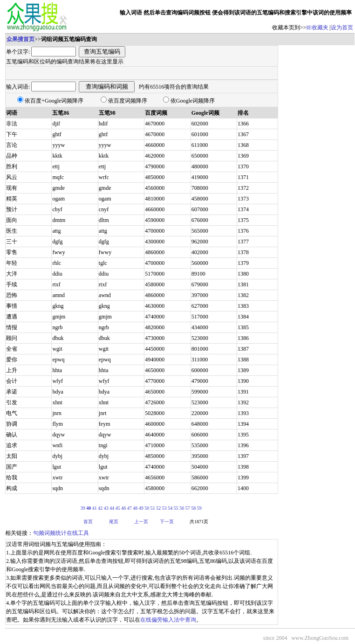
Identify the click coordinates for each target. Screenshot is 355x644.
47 (130, 508)
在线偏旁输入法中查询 (168, 620)
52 (158, 508)
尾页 (114, 522)
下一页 (167, 522)
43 (106, 508)
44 (112, 508)
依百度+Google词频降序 (54, 101)
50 (147, 508)
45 (118, 508)
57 (188, 508)
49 (141, 508)
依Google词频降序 (193, 101)
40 (89, 508)
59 (199, 508)
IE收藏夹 (317, 28)
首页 (88, 522)
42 (100, 508)
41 (95, 508)
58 (193, 508)
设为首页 (342, 28)
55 (176, 508)
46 (123, 508)
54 (170, 508)
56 (182, 508)
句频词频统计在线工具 (61, 533)
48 (135, 508)
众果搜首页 (20, 39)
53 (164, 508)
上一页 (141, 522)
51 (153, 508)
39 (83, 508)
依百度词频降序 (128, 101)
